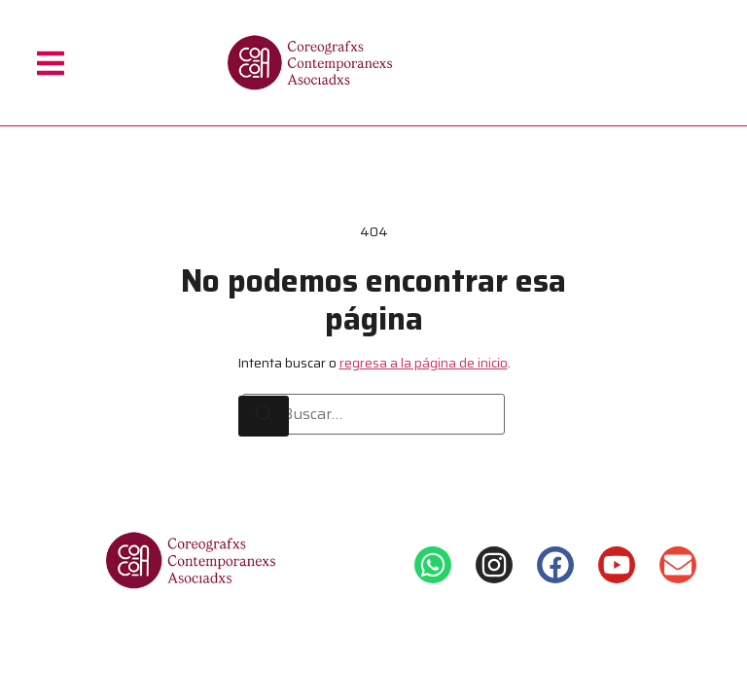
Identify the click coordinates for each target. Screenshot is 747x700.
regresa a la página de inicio (424, 363)
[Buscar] (264, 416)
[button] (51, 63)
